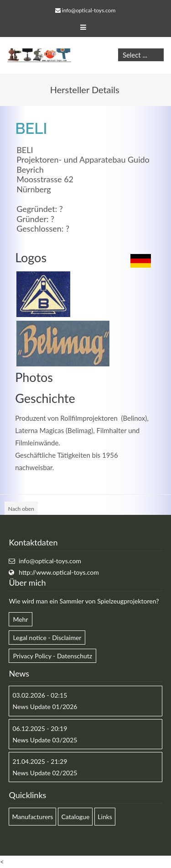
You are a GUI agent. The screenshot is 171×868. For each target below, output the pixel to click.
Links (105, 817)
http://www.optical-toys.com (59, 572)
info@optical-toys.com (89, 10)
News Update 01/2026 (45, 707)
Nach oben (21, 509)
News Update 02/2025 (45, 773)
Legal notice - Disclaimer (47, 638)
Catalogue (75, 817)
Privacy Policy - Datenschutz (52, 656)
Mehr (20, 619)
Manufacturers (32, 817)
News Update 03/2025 (45, 740)
